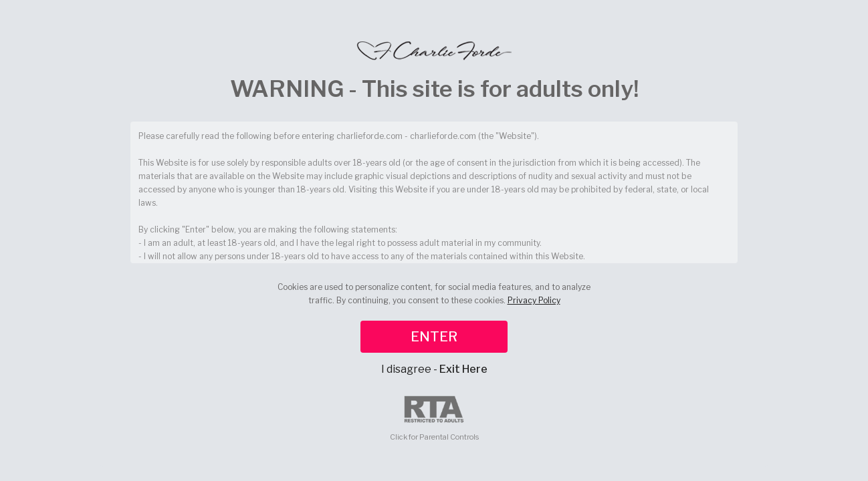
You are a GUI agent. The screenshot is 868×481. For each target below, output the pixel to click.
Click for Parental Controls (434, 419)
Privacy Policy (534, 300)
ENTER (434, 337)
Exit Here (463, 369)
